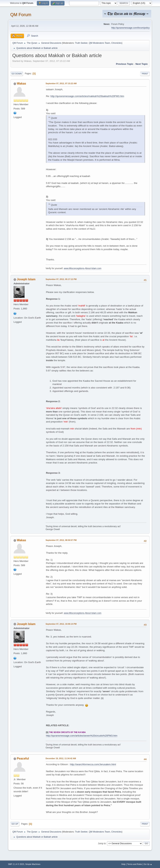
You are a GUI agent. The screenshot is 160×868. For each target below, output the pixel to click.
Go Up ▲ (148, 864)
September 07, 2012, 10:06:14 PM (61, 624)
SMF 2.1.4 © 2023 (16, 864)
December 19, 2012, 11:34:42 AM (61, 758)
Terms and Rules (135, 864)
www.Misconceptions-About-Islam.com (83, 268)
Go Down (17, 74)
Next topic (142, 64)
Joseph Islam (26, 279)
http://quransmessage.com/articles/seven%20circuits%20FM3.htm (82, 736)
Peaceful (23, 758)
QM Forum (21, 15)
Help (123, 864)
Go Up (15, 824)
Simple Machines (33, 864)
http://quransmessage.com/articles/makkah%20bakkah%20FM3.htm (87, 96)
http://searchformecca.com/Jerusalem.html (93, 764)
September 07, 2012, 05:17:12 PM (61, 279)
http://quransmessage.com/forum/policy (130, 28)
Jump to (102, 843)
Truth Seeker (81, 43)
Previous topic (125, 64)
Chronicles (116, 43)
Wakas (21, 84)
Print (145, 74)
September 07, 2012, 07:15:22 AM (61, 83)
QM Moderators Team (100, 43)
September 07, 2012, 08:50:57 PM (61, 540)
